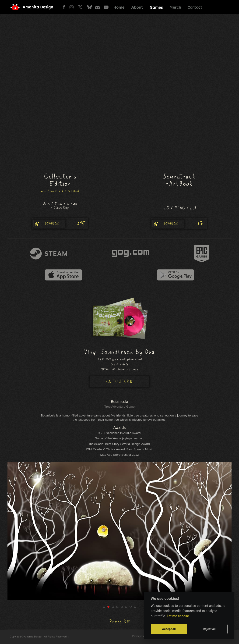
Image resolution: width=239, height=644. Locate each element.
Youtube (106, 7)
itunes (63, 275)
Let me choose (178, 616)
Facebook (65, 7)
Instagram (73, 7)
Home (119, 7)
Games (156, 7)
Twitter (82, 7)
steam (49, 253)
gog (131, 253)
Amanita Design (35, 7)
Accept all (169, 629)
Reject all (209, 629)
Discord (98, 7)
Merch (175, 7)
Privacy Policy (140, 636)
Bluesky (90, 7)
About (137, 7)
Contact (195, 7)
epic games (202, 253)
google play (176, 275)
